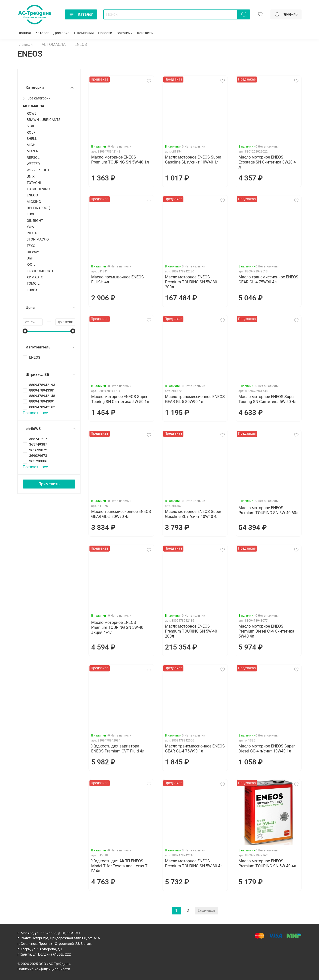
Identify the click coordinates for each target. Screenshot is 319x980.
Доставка (61, 33)
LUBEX (32, 290)
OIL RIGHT (35, 221)
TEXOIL (33, 246)
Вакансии (125, 33)
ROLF (31, 132)
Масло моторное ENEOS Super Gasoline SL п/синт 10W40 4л (193, 514)
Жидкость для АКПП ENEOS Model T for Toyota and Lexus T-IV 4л (120, 866)
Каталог (81, 14)
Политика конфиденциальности (44, 969)
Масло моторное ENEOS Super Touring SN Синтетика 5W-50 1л (120, 399)
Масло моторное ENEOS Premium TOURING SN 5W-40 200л (191, 631)
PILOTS (33, 233)
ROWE (32, 114)
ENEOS (32, 195)
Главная (24, 33)
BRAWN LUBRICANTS (43, 120)
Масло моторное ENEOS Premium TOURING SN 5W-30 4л (194, 863)
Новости (105, 33)
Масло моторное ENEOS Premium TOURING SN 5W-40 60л (268, 510)
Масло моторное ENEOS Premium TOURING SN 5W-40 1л (120, 160)
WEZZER (33, 164)
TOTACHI (34, 183)
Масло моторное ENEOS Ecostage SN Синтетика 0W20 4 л (267, 162)
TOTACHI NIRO (38, 189)
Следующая (206, 911)
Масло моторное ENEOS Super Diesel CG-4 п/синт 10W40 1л (267, 749)
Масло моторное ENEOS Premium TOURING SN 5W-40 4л (267, 863)
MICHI (32, 145)
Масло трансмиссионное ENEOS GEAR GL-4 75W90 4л (268, 280)
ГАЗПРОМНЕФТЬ (40, 271)
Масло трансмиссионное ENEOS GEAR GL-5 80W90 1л (195, 399)
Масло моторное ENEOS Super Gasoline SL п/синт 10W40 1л (193, 160)
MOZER (33, 151)
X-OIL (31, 265)
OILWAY (33, 252)
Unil (30, 258)
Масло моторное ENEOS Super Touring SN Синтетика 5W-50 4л (267, 399)
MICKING (34, 202)
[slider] (25, 331)
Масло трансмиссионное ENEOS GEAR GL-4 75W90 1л (195, 749)
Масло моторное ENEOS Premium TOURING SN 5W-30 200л (191, 282)
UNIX (31, 177)
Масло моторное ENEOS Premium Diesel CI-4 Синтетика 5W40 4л (266, 631)
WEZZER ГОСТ (38, 170)
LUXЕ (31, 214)
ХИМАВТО (35, 277)
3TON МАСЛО (38, 239)
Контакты (145, 33)
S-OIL (31, 126)
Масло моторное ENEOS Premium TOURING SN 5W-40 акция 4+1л (117, 627)
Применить (49, 484)
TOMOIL (33, 284)
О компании (84, 33)
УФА (30, 227)
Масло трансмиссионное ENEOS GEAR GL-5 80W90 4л (121, 514)
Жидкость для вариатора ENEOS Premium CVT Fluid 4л (118, 749)
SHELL (32, 139)
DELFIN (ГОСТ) (39, 208)
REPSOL (33, 158)
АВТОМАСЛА (54, 44)
